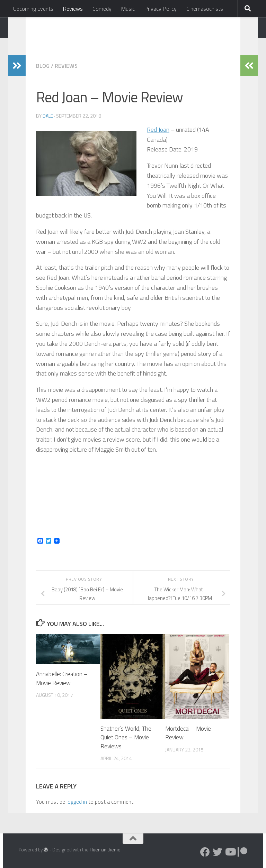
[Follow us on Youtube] (230, 852)
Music (128, 9)
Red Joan (158, 130)
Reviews (73, 9)
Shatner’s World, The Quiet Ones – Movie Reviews (126, 737)
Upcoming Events (33, 9)
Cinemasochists (205, 9)
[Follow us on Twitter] (218, 852)
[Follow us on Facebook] (205, 852)
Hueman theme (105, 850)
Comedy (102, 9)
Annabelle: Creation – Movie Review (62, 678)
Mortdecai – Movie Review (188, 733)
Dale (48, 116)
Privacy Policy (161, 9)
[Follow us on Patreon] (242, 852)
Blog (43, 66)
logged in (77, 802)
